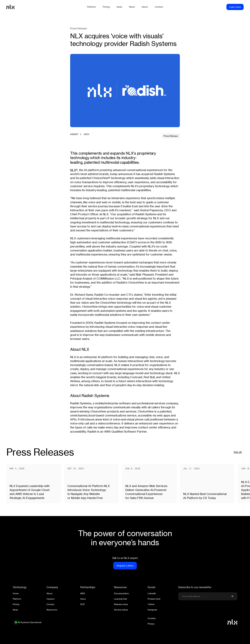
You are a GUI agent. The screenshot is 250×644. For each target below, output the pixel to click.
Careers (51, 599)
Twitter (151, 604)
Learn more (235, 7)
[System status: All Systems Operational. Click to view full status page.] (28, 622)
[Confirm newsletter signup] (232, 596)
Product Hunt (154, 599)
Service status (121, 610)
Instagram (152, 610)
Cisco (83, 599)
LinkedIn (152, 593)
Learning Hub (120, 599)
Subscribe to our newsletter (195, 587)
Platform (17, 599)
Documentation (121, 593)
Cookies (152, 618)
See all (238, 452)
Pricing (16, 604)
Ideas (15, 610)
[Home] (45, 7)
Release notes (121, 604)
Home (16, 593)
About (50, 593)
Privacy (151, 624)
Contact (50, 604)
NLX (73, 170)
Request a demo (125, 566)
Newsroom (52, 610)
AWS (83, 593)
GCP (82, 604)
